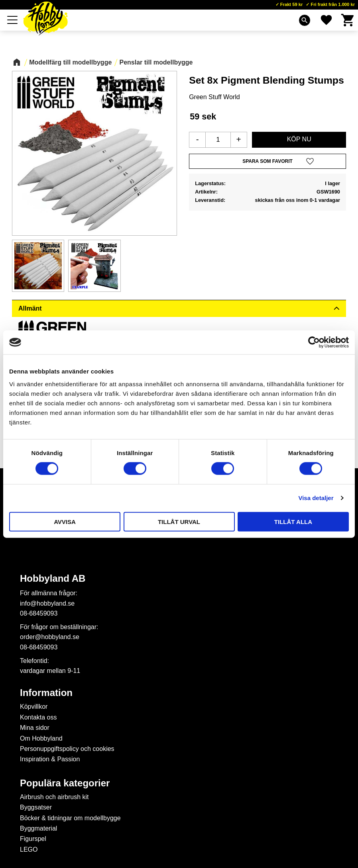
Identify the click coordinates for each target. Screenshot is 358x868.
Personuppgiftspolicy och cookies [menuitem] (67, 749)
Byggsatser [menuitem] (36, 807)
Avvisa (65, 521)
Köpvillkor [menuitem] (34, 707)
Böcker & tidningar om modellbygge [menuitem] (70, 818)
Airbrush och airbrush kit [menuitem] (54, 797)
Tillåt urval (179, 521)
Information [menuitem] (46, 693)
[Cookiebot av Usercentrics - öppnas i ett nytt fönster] (314, 342)
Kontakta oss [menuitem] (38, 717)
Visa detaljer (316, 498)
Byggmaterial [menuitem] (38, 828)
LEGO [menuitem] (29, 849)
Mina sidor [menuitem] (35, 728)
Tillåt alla (293, 521)
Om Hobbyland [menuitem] (41, 738)
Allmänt (30, 308)
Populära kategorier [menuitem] (65, 783)
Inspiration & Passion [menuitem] (50, 759)
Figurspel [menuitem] (33, 839)
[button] (13, 20)
